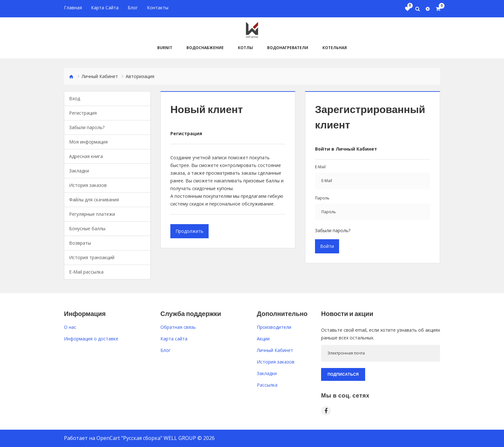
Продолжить (189, 231)
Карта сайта (174, 338)
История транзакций (92, 257)
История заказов (88, 185)
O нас (70, 327)
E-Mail (320, 167)
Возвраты (80, 243)
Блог (166, 350)
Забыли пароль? (87, 127)
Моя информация (88, 141)
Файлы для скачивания (94, 199)
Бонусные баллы (87, 228)
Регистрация (83, 113)
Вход (75, 98)
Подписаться (343, 374)
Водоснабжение (205, 47)
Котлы (245, 47)
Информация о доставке (91, 338)
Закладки (79, 170)
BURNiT (165, 47)
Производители (274, 327)
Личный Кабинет (100, 76)
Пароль (322, 198)
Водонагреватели (288, 47)
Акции (263, 338)
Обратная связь (178, 327)
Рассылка (267, 385)
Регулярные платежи (92, 214)
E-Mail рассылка (86, 272)
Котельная (335, 47)
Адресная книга (86, 156)
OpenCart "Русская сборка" (129, 438)
